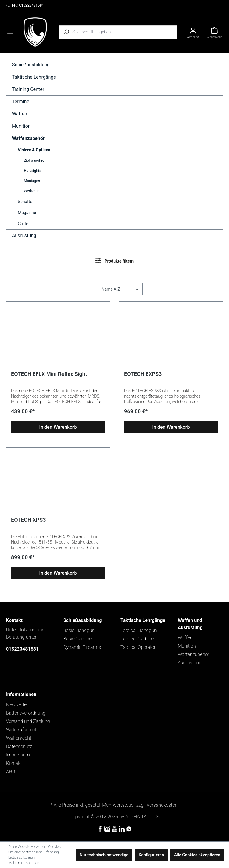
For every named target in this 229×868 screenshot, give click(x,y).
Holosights (33, 171)
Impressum (18, 755)
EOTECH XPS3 (28, 520)
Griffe (23, 224)
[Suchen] (66, 32)
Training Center (28, 89)
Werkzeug (32, 191)
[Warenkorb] (214, 32)
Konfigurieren (151, 855)
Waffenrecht (19, 738)
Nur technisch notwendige (104, 855)
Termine (21, 102)
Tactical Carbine (137, 639)
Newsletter (17, 705)
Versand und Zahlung (28, 721)
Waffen (20, 114)
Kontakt (14, 763)
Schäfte (25, 202)
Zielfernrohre (34, 161)
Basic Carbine (77, 639)
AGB (10, 772)
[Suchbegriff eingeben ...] (125, 32)
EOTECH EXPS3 (143, 374)
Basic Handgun (79, 630)
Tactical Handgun (139, 630)
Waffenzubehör (28, 138)
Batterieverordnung (26, 713)
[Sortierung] (121, 289)
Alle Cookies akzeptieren (197, 855)
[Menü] (10, 32)
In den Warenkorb (58, 427)
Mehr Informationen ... (25, 863)
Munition (21, 126)
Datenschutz (19, 746)
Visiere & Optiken (34, 150)
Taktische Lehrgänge (34, 77)
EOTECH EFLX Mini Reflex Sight (49, 374)
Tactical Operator (138, 647)
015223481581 (22, 649)
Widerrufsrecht (21, 730)
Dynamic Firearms (82, 647)
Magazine (27, 213)
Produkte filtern (114, 261)
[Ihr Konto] (193, 32)
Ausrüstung (24, 235)
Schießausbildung (31, 65)
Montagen (32, 181)
